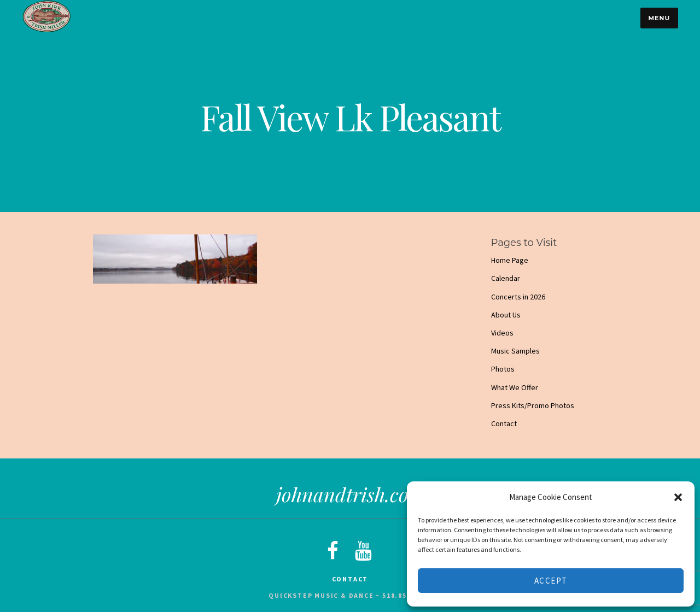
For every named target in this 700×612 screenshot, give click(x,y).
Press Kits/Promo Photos (533, 405)
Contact (504, 423)
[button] (678, 497)
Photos (503, 369)
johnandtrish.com (350, 494)
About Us (506, 315)
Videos (502, 333)
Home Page (510, 260)
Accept (551, 581)
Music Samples (515, 351)
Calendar (506, 278)
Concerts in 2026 (518, 297)
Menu (659, 18)
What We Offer (515, 387)
